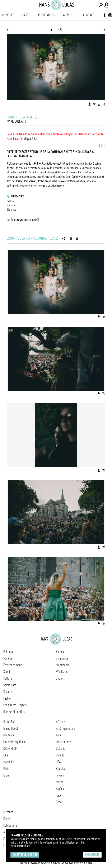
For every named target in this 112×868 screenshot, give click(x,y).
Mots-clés (17, 196)
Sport (7, 672)
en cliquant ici (29, 139)
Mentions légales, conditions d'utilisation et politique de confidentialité (56, 863)
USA (58, 762)
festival (10, 201)
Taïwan (60, 775)
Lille (6, 755)
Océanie (61, 749)
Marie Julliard (16, 121)
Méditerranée (64, 742)
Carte (26, 15)
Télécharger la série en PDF (25, 220)
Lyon (6, 775)
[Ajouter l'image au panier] (94, 104)
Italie (59, 795)
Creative (8, 692)
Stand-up (11, 210)
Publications (47, 15)
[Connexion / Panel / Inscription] (107, 5)
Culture (8, 678)
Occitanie (9, 735)
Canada (60, 755)
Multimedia (62, 665)
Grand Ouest (11, 728)
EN (104, 146)
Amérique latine (66, 728)
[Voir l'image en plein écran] (103, 104)
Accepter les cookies (25, 855)
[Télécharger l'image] (90, 104)
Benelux (61, 769)
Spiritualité (10, 685)
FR (99, 146)
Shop (59, 678)
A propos (69, 15)
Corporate (62, 658)
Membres (8, 15)
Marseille (9, 762)
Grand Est (9, 722)
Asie (59, 735)
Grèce (59, 802)
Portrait (61, 652)
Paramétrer (92, 855)
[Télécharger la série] (71, 238)
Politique (8, 652)
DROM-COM (10, 749)
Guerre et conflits (14, 712)
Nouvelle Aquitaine (15, 742)
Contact (89, 15)
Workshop (62, 672)
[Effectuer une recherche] (101, 5)
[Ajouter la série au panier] (77, 238)
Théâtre (11, 205)
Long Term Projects (15, 705)
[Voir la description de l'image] (99, 104)
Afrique (60, 722)
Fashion (8, 698)
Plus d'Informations (20, 846)
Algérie (60, 789)
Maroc (60, 782)
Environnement (13, 665)
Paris (6, 769)
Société (8, 658)
